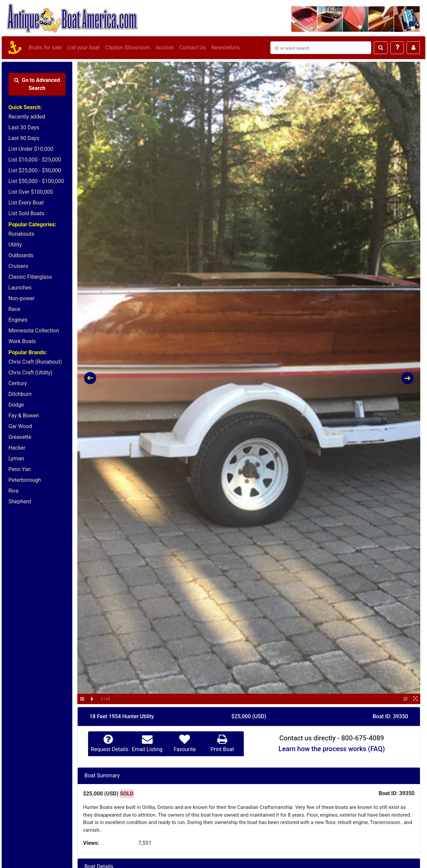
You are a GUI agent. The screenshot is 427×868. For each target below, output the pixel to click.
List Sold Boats (26, 213)
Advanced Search (37, 84)
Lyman (16, 459)
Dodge (16, 405)
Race (14, 309)
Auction (165, 48)
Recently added (27, 117)
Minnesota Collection (34, 331)
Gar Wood (20, 426)
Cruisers (18, 266)
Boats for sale (45, 48)
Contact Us (193, 48)
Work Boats (22, 341)
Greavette (20, 437)
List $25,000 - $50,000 (35, 170)
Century (18, 383)
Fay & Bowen (24, 416)
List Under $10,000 (31, 149)
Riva (13, 491)
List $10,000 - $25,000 (35, 160)
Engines (18, 320)
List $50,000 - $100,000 (36, 181)
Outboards (21, 255)
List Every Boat (26, 203)
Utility (15, 245)
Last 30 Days (24, 127)
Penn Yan (20, 469)
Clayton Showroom (127, 48)
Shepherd (20, 501)
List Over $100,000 (31, 192)
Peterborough (25, 480)
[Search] (321, 48)
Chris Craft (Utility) (30, 373)
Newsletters (225, 48)
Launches (20, 288)
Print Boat (222, 749)
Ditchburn (20, 394)
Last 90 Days (24, 138)
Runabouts (21, 234)
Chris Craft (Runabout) (35, 362)
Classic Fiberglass (30, 277)
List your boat (84, 48)
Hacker (17, 448)
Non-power (22, 298)
